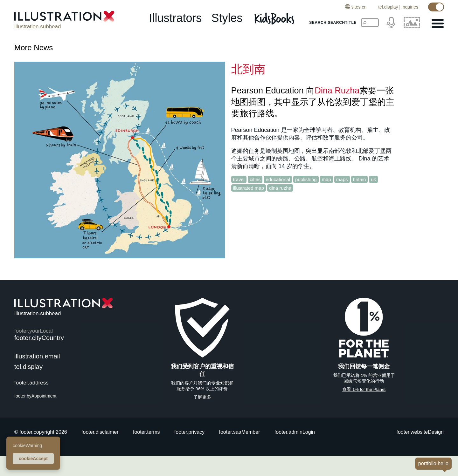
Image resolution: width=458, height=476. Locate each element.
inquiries (410, 7)
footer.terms (146, 432)
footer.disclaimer (100, 432)
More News (34, 48)
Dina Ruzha (337, 91)
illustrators (175, 18)
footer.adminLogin (295, 432)
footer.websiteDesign (420, 432)
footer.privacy (189, 432)
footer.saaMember (239, 432)
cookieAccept (33, 459)
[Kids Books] (275, 18)
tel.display (388, 7)
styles (227, 18)
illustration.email (37, 356)
